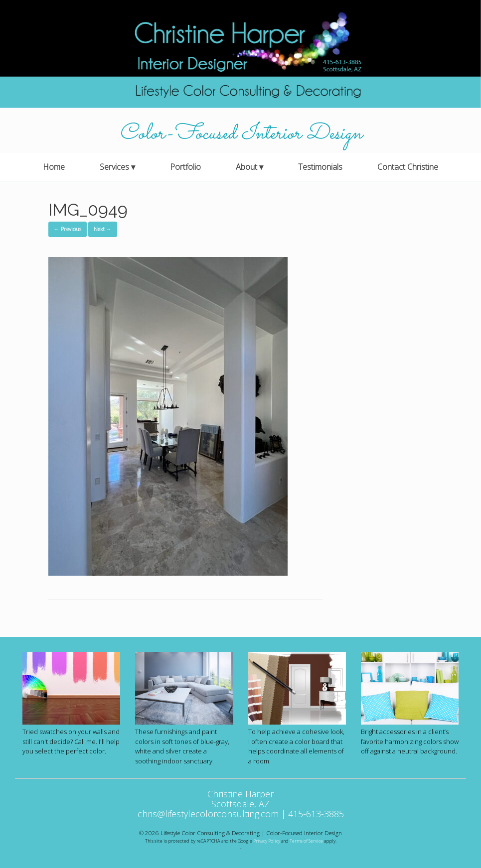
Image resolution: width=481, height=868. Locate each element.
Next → (103, 229)
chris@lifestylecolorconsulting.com (208, 814)
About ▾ (249, 167)
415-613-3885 (316, 814)
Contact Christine (408, 167)
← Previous (68, 229)
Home (54, 167)
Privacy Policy (267, 841)
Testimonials (320, 167)
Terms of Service (306, 841)
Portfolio (185, 167)
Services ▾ (117, 167)
